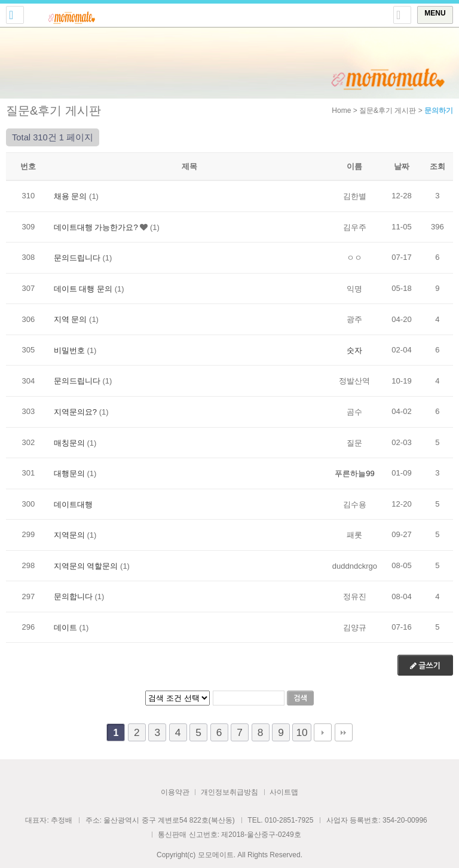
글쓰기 (425, 666)
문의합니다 (73, 596)
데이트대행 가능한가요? (96, 227)
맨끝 (344, 732)
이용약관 (175, 792)
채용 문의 (71, 196)
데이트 (65, 627)
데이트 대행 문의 (83, 288)
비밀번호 (69, 350)
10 (302, 732)
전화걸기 (15, 15)
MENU (435, 13)
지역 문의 (71, 319)
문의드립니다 (77, 258)
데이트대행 (73, 504)
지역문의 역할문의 (86, 565)
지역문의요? (75, 412)
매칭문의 (69, 442)
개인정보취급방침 (229, 792)
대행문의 (69, 473)
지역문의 (69, 535)
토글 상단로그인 (402, 15)
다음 (323, 732)
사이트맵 (284, 792)
